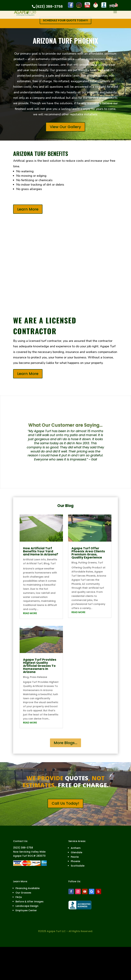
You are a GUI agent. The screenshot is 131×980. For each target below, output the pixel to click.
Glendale (77, 853)
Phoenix (75, 862)
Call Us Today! (65, 804)
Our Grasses (23, 893)
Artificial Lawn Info (34, 560)
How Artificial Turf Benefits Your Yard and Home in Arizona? (41, 552)
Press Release (38, 678)
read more (30, 614)
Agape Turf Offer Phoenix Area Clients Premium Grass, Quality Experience (88, 553)
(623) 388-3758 (49, 6)
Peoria (75, 857)
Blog (46, 564)
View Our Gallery (65, 127)
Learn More (28, 210)
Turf (53, 564)
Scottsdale (78, 866)
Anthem (76, 848)
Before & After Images (30, 902)
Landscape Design (27, 906)
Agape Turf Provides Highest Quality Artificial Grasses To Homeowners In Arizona (40, 666)
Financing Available (28, 889)
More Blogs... (65, 743)
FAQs (19, 898)
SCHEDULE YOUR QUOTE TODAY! (65, 21)
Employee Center (26, 911)
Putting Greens (88, 563)
